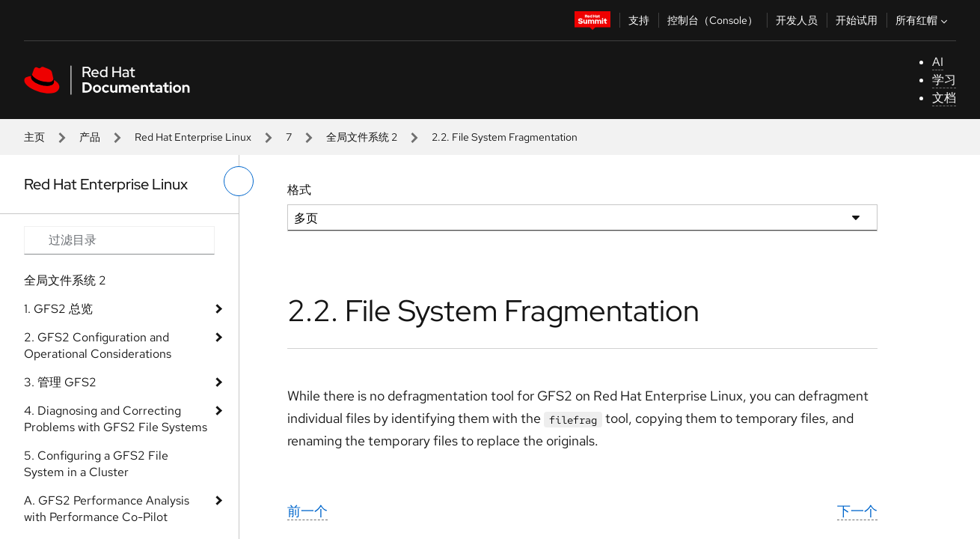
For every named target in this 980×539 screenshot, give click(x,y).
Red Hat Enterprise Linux (193, 137)
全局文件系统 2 (362, 137)
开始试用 (857, 20)
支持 (639, 20)
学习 (944, 80)
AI (938, 62)
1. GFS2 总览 (58, 309)
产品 (90, 137)
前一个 (307, 511)
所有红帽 (923, 20)
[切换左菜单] (239, 181)
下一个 (857, 511)
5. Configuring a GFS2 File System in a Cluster (96, 464)
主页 (34, 137)
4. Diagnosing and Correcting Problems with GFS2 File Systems (116, 419)
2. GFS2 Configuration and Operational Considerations (98, 345)
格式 (299, 190)
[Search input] (119, 240)
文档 (944, 98)
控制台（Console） (713, 20)
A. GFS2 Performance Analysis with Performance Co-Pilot (107, 509)
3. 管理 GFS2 (60, 382)
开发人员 (797, 20)
